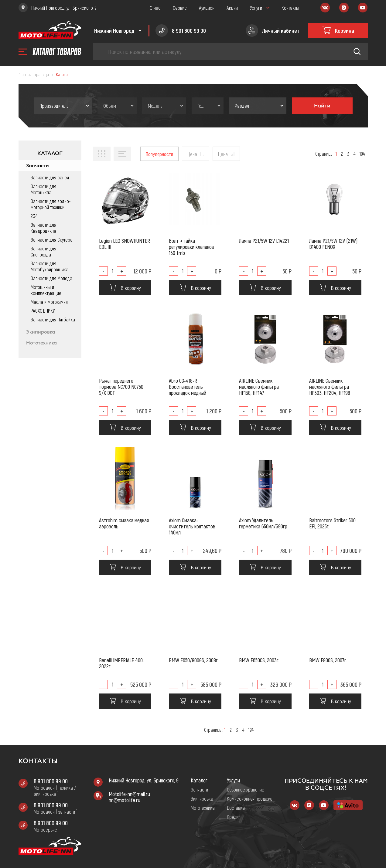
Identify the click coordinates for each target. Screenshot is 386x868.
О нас (155, 8)
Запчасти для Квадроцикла (43, 228)
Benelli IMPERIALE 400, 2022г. (121, 663)
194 (362, 154)
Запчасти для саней (50, 177)
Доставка (236, 808)
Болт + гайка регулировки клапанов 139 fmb (191, 247)
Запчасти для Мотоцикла (43, 189)
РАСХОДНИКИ (43, 310)
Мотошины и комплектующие (46, 290)
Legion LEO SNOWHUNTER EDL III (125, 244)
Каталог (199, 780)
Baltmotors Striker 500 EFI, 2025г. (332, 523)
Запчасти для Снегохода (43, 251)
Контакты (290, 8)
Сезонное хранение (246, 789)
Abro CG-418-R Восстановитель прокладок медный (188, 387)
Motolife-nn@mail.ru (129, 794)
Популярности (159, 154)
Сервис (180, 8)
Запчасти (38, 166)
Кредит (233, 817)
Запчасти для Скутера (52, 239)
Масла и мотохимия (49, 302)
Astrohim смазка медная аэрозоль (124, 523)
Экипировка (41, 332)
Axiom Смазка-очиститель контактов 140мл (192, 526)
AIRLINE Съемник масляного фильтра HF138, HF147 (259, 387)
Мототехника (41, 343)
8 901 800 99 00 (51, 781)
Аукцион (207, 8)
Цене (192, 154)
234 (34, 216)
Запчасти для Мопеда (51, 278)
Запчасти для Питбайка (53, 319)
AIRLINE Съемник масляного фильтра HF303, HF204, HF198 (330, 387)
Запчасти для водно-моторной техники (51, 204)
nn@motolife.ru (125, 800)
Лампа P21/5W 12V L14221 (264, 241)
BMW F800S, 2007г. (328, 660)
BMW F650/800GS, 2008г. (194, 660)
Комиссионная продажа (250, 798)
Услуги (256, 8)
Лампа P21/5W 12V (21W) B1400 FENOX (333, 244)
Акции (232, 8)
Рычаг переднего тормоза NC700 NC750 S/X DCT (121, 387)
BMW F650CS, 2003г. (259, 660)
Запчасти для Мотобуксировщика (50, 266)
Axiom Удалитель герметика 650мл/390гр (263, 523)
